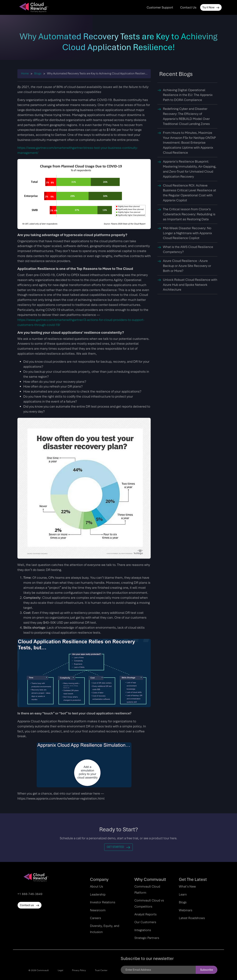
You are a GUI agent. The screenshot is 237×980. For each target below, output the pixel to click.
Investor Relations (103, 902)
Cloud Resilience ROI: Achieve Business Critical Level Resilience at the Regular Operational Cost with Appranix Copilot (190, 193)
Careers (95, 918)
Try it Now (211, 7)
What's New (187, 886)
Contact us (30, 905)
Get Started (118, 847)
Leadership (98, 894)
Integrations (143, 930)
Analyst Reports (145, 914)
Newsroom (98, 910)
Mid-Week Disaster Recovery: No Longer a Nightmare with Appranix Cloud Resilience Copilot (187, 233)
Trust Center (101, 970)
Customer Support (160, 7)
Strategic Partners (147, 938)
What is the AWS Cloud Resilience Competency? (188, 249)
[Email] (158, 970)
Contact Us (188, 7)
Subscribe (207, 970)
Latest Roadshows (192, 918)
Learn (183, 894)
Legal (60, 970)
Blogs (38, 73)
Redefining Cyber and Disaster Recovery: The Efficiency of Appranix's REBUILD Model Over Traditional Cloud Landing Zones (186, 116)
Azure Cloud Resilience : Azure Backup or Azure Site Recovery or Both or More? (187, 266)
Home (25, 73)
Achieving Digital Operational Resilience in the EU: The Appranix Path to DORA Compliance (188, 95)
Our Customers (145, 922)
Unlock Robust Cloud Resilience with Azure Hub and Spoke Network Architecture (190, 285)
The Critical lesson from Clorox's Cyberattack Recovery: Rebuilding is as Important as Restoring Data (189, 214)
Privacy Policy (79, 970)
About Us (96, 886)
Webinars (186, 910)
